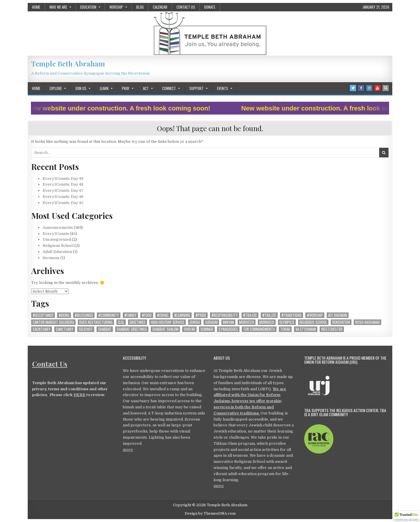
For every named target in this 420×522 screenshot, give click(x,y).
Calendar (160, 7)
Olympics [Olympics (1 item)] (287, 322)
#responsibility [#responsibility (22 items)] (225, 315)
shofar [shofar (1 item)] (189, 329)
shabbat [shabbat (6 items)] (105, 329)
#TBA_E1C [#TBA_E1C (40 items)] (269, 315)
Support (196, 88)
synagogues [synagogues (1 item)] (228, 329)
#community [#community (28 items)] (109, 315)
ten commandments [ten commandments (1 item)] (259, 329)
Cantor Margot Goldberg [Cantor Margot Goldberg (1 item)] (53, 322)
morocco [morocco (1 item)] (247, 322)
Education (88, 7)
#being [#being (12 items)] (64, 315)
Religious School (58, 246)
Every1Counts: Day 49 (63, 179)
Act (146, 88)
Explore (56, 88)
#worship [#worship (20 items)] (315, 315)
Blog (140, 7)
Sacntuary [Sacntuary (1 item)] (42, 329)
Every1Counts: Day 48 (63, 184)
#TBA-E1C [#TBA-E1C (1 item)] (250, 315)
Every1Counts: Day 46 (63, 197)
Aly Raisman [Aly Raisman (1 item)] (338, 315)
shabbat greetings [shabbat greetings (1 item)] (132, 329)
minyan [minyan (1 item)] (228, 322)
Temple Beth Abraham (68, 64)
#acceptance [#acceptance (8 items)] (43, 315)
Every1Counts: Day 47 (63, 190)
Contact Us (186, 7)
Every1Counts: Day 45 (63, 203)
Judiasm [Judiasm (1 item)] (211, 322)
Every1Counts (56, 234)
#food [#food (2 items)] (147, 315)
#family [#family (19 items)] (130, 315)
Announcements (58, 227)
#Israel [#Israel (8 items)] (163, 315)
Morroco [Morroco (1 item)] (267, 322)
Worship (116, 7)
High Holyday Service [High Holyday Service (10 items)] (168, 322)
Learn (104, 88)
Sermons (51, 258)
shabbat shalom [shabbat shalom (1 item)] (165, 329)
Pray (126, 88)
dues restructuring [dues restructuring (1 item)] (96, 322)
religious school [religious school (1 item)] (313, 322)
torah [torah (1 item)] (285, 329)
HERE (79, 395)
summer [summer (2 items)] (207, 329)
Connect (169, 88)
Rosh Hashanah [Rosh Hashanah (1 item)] (367, 322)
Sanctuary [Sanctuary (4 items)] (65, 329)
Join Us (81, 88)
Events (223, 88)
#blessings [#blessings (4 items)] (84, 315)
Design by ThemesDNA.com (210, 514)
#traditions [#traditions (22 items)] (292, 315)
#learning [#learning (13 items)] (182, 315)
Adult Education (57, 252)
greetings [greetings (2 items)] (138, 322)
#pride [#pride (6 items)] (201, 315)
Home (36, 7)
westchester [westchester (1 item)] (332, 329)
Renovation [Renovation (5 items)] (341, 322)
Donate (210, 7)
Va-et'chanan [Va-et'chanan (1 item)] (306, 329)
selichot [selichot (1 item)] (86, 329)
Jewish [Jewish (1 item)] (195, 322)
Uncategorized (57, 239)
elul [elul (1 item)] (121, 322)
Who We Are (58, 7)
